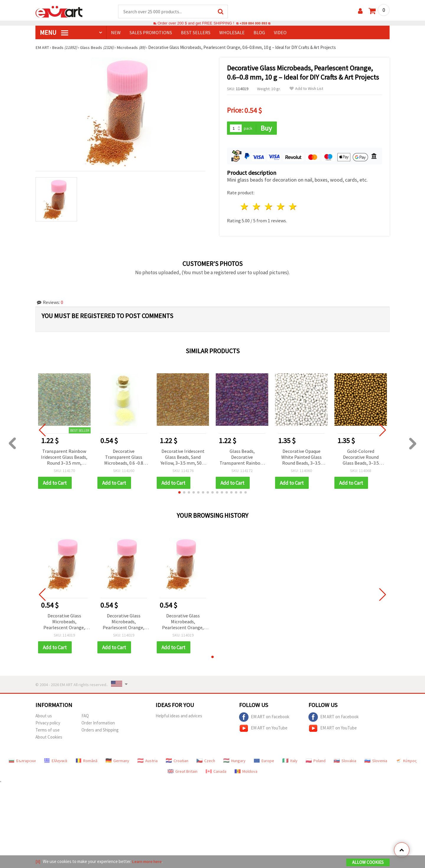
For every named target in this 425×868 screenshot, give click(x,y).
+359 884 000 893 (253, 23)
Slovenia (376, 760)
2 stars (257, 206)
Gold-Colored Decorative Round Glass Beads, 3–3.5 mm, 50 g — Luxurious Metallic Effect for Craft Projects (361, 457)
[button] (179, 492)
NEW (116, 33)
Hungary (234, 760)
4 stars (281, 206)
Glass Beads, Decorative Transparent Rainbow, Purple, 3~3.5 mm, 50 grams (242, 457)
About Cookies (49, 737)
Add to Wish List (306, 89)
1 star (245, 206)
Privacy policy (48, 722)
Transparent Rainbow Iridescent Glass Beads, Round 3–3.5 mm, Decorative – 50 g (64, 457)
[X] (38, 862)
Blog (259, 33)
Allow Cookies (368, 863)
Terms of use (48, 730)
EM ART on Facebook (264, 717)
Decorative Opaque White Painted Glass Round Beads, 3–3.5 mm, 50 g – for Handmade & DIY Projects (301, 457)
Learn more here (148, 862)
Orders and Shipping (100, 730)
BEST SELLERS (196, 33)
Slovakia (345, 760)
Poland (316, 760)
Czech (206, 760)
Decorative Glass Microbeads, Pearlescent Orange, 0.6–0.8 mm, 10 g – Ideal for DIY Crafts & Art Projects (64, 621)
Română (86, 760)
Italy (290, 760)
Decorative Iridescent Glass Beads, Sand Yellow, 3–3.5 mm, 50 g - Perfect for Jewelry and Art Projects (183, 457)
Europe (264, 760)
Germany (117, 760)
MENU (54, 33)
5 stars (293, 206)
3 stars (269, 206)
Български (22, 760)
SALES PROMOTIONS (151, 33)
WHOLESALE (232, 33)
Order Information (98, 722)
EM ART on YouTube (263, 728)
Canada (216, 771)
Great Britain (183, 771)
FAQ (85, 715)
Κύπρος (406, 760)
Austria (148, 760)
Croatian (177, 760)
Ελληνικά (56, 760)
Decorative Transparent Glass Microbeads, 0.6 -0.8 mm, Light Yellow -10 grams (124, 457)
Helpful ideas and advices (179, 715)
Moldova (246, 771)
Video (280, 33)
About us (44, 715)
